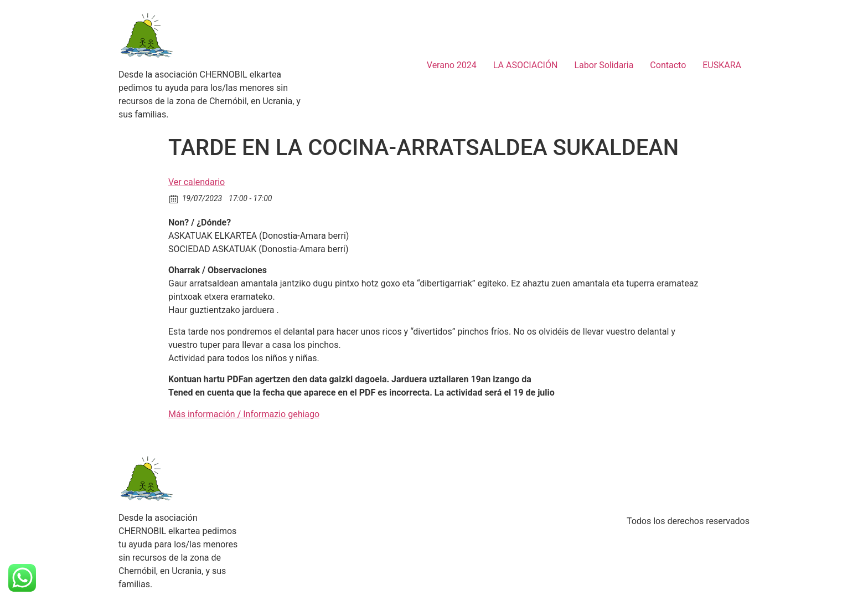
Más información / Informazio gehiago (244, 414)
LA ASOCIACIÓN (526, 65)
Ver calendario (197, 182)
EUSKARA (722, 65)
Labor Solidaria (604, 65)
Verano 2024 (452, 65)
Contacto (668, 65)
